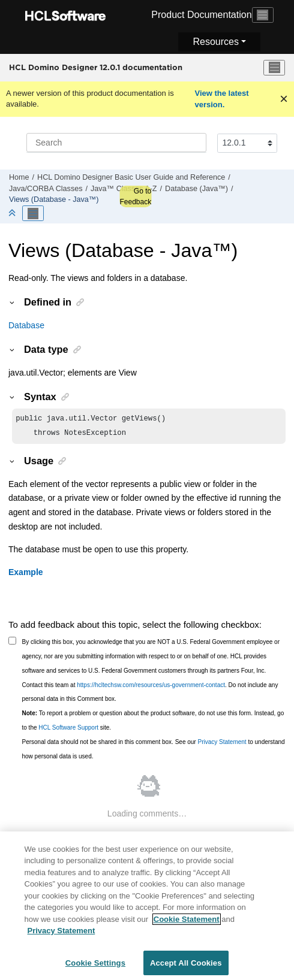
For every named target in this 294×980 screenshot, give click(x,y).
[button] (13, 302)
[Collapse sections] (13, 214)
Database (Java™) (196, 189)
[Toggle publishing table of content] (33, 213)
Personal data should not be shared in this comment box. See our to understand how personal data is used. (154, 751)
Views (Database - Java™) (54, 199)
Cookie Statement (187, 924)
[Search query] (116, 143)
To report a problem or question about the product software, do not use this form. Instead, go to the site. (153, 723)
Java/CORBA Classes (46, 189)
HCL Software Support (68, 730)
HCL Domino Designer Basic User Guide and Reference (131, 177)
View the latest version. (222, 99)
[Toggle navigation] (263, 15)
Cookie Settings (95, 968)
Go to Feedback (135, 196)
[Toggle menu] (274, 68)
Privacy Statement (222, 744)
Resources (215, 42)
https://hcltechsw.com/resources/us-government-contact (151, 687)
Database (26, 325)
